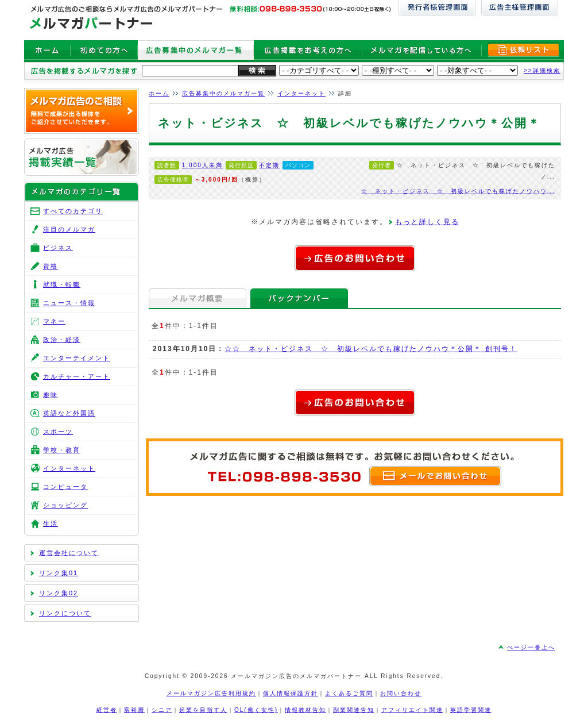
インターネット (301, 93)
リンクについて (65, 613)
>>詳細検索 (542, 70)
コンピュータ (65, 487)
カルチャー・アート (77, 376)
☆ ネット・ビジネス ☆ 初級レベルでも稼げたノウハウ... (458, 191)
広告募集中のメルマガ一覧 (223, 93)
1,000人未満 (202, 165)
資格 (51, 266)
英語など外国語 (69, 413)
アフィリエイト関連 (412, 710)
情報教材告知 (305, 710)
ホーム (159, 93)
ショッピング (65, 505)
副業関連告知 (354, 710)
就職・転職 (62, 284)
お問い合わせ (401, 693)
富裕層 (134, 710)
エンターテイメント (77, 358)
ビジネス (58, 248)
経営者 (107, 710)
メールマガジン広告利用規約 (211, 693)
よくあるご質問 (349, 693)
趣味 (51, 395)
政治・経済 (62, 340)
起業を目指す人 (203, 710)
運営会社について (69, 553)
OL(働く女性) (256, 710)
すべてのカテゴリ (73, 211)
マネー (54, 321)
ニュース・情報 (69, 303)
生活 (51, 523)
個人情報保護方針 (291, 693)
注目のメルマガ (69, 229)
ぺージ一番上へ (531, 647)
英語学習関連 (471, 710)
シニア (162, 710)
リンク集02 (59, 593)
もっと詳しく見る (427, 222)
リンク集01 (59, 573)
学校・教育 (62, 450)
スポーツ (58, 432)
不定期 (269, 165)
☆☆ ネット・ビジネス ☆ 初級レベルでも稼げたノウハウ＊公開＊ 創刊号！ (371, 349)
